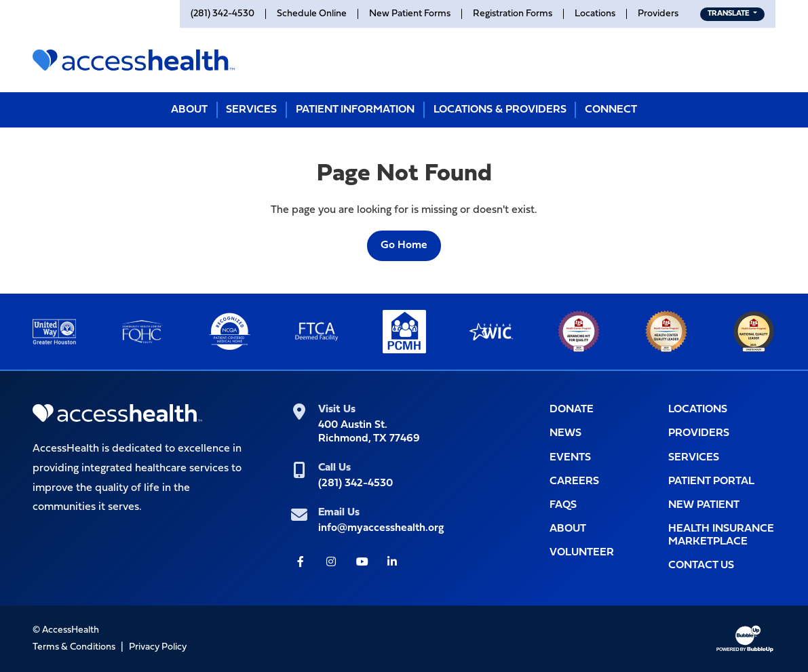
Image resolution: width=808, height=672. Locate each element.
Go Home (404, 245)
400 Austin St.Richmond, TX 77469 (369, 432)
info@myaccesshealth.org (381, 528)
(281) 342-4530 (355, 483)
